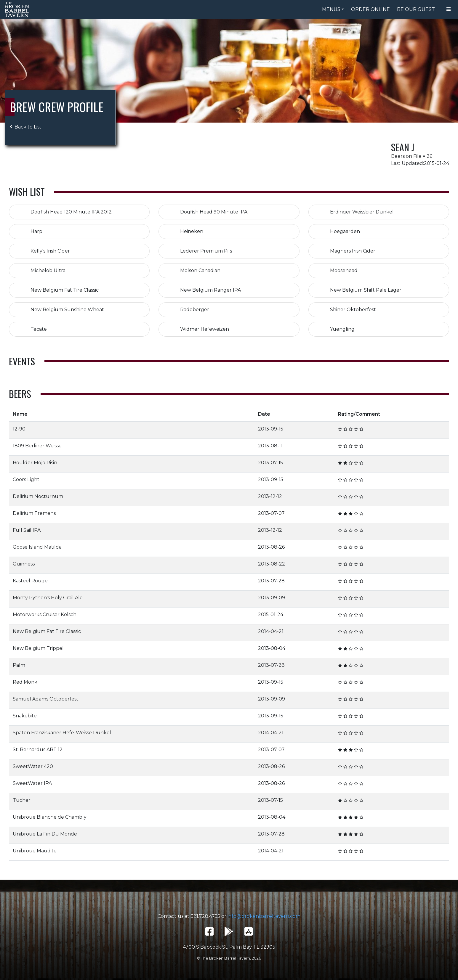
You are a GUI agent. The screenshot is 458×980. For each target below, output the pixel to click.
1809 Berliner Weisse (37, 446)
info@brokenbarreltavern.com (264, 916)
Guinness (24, 564)
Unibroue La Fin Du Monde (45, 834)
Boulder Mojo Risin (35, 463)
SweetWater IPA (32, 783)
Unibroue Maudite (35, 851)
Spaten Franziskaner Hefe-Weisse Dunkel (62, 733)
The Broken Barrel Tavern (18, 9)
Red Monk (25, 682)
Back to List (26, 127)
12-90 (19, 429)
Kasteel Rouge (30, 581)
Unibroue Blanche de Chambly (50, 817)
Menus (331, 9)
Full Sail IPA (27, 530)
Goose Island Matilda (37, 547)
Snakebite (25, 716)
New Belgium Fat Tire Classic (47, 631)
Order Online (370, 9)
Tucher (22, 800)
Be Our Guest (416, 9)
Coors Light (26, 479)
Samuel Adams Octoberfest (46, 699)
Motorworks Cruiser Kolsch (45, 614)
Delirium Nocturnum (38, 496)
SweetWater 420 (33, 766)
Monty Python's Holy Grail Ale (48, 598)
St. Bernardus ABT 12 (38, 750)
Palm (19, 665)
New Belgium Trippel (38, 648)
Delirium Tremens (34, 513)
